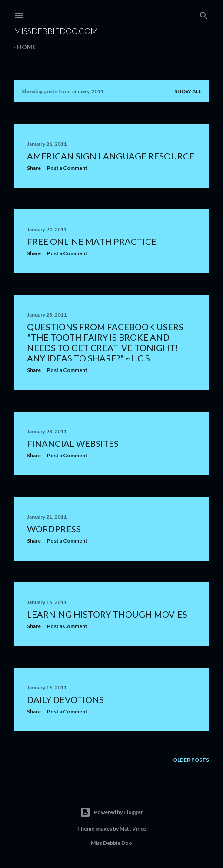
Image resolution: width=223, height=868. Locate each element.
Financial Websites (73, 443)
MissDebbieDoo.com (56, 31)
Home (27, 47)
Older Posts (191, 760)
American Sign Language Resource (111, 156)
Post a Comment (67, 168)
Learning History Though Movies (107, 614)
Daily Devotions (65, 699)
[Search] (204, 14)
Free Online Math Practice (92, 241)
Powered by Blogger (111, 812)
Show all (188, 91)
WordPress (54, 529)
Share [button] (34, 168)
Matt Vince (133, 829)
